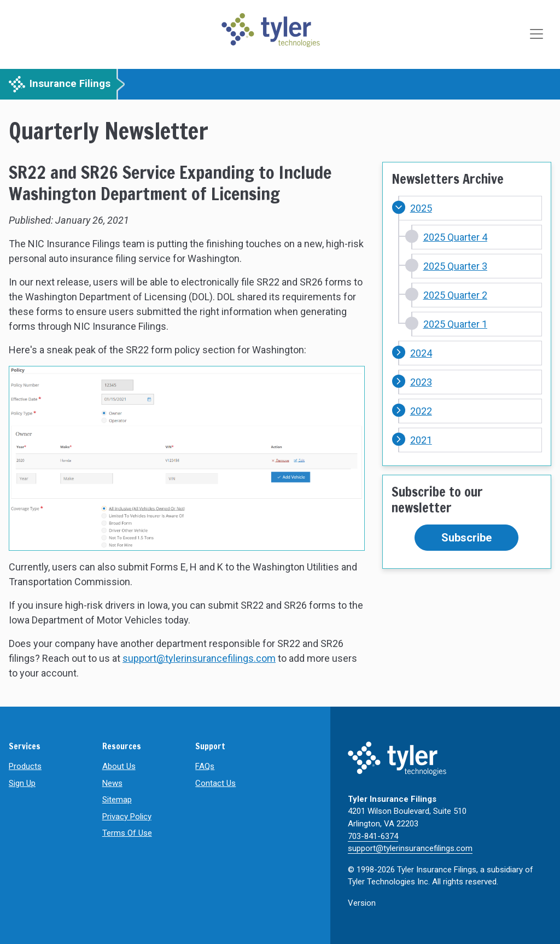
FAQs (205, 766)
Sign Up (22, 783)
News (112, 783)
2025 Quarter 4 (455, 237)
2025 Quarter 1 (455, 324)
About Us (119, 766)
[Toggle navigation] (538, 34)
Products (25, 766)
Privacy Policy (127, 817)
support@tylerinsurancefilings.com (199, 658)
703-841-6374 (373, 836)
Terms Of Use (127, 833)
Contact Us (215, 783)
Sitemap (117, 800)
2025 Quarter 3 (455, 266)
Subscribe (466, 538)
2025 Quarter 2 (455, 295)
